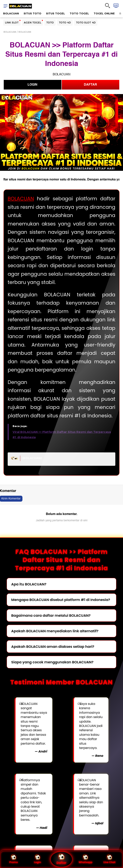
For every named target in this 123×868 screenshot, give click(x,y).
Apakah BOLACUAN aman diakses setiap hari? (53, 647)
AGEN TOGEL (32, 22)
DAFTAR (90, 85)
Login (37, 859)
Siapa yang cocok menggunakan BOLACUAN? (52, 662)
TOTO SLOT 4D (86, 22)
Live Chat (110, 859)
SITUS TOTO (32, 13)
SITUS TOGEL (55, 13)
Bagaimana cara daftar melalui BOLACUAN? (51, 615)
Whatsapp (86, 859)
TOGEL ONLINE (104, 13)
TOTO (50, 22)
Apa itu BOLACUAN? (29, 584)
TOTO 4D (65, 22)
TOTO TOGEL (79, 13)
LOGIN (32, 85)
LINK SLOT (12, 22)
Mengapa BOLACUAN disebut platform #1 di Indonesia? (61, 600)
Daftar (61, 859)
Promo (13, 859)
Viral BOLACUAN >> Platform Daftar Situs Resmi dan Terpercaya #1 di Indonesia (62, 435)
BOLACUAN (11, 13)
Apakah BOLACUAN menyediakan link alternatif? (55, 631)
